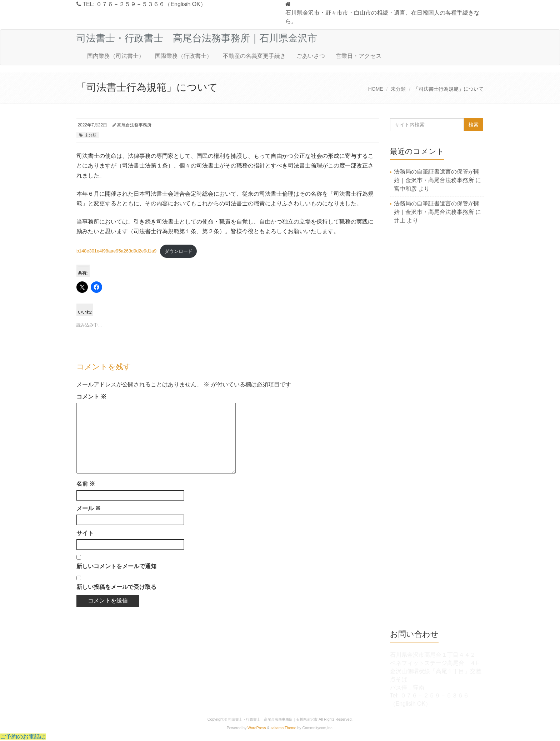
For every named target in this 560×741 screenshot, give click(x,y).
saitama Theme (284, 728)
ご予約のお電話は (23, 737)
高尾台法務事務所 (134, 125)
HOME (376, 89)
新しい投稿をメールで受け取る (116, 587)
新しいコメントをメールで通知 (116, 566)
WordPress (257, 728)
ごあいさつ (311, 56)
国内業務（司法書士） (116, 56)
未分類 (398, 89)
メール (89, 508)
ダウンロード (179, 251)
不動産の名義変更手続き (254, 56)
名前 (86, 484)
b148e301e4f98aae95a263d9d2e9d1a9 (116, 251)
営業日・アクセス (359, 56)
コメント (91, 397)
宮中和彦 (405, 189)
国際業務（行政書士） (184, 56)
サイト (85, 533)
